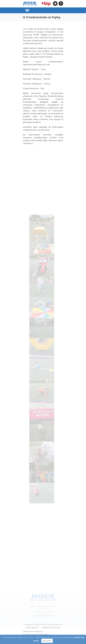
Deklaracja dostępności (33, 631)
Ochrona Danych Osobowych (35, 634)
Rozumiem (47, 641)
